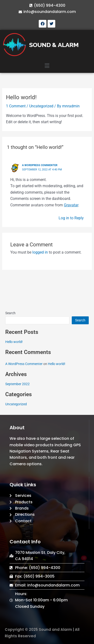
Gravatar (71, 205)
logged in (40, 252)
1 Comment (16, 106)
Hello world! (14, 342)
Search (10, 313)
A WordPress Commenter (40, 165)
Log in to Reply (71, 218)
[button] (47, 66)
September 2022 (17, 384)
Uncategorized (41, 106)
